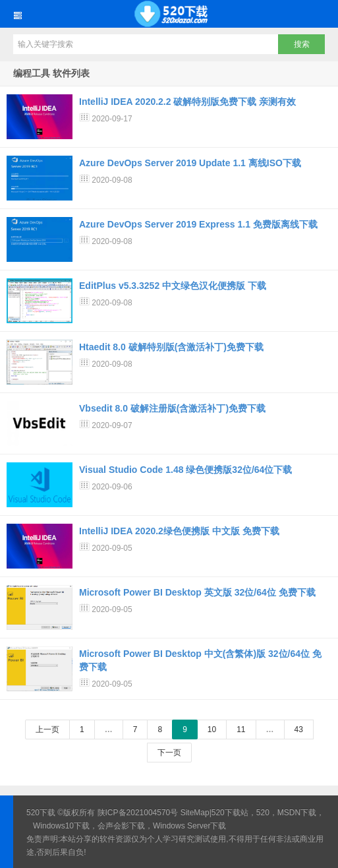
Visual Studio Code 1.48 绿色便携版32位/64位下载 (185, 470)
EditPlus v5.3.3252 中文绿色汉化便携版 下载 (173, 286)
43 (299, 729)
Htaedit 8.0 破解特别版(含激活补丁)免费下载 (171, 347)
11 (241, 729)
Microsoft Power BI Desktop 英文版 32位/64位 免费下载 (197, 592)
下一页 (169, 753)
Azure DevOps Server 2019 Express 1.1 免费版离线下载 (198, 224)
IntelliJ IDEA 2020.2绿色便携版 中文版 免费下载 (179, 531)
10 (212, 729)
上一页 (47, 729)
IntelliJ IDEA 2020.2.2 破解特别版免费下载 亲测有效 (187, 102)
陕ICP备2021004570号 (138, 813)
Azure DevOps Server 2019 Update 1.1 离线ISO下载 (190, 163)
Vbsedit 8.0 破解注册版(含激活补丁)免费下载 (172, 408)
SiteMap (195, 813)
